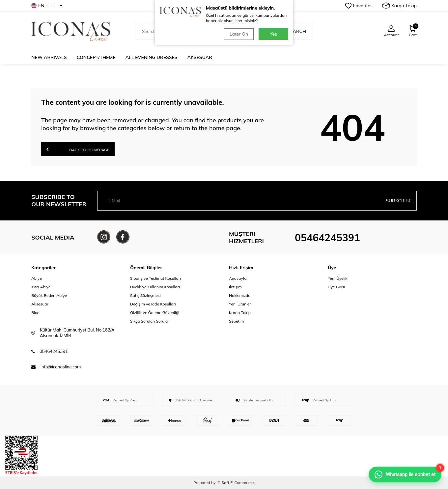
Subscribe (399, 201)
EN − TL (47, 6)
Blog (35, 313)
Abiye (37, 278)
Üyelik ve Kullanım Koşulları (155, 287)
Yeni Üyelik (337, 278)
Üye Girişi (336, 287)
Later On (239, 34)
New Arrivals (49, 57)
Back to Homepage (78, 149)
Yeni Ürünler (240, 304)
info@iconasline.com (61, 367)
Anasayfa (238, 278)
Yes (273, 34)
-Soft (224, 483)
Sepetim (236, 321)
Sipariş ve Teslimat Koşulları (155, 278)
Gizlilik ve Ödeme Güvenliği (155, 313)
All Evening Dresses (152, 57)
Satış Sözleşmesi (145, 295)
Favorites (359, 6)
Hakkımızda (240, 295)
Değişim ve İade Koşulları (153, 304)
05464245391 (327, 238)
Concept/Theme (96, 57)
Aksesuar (200, 57)
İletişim (235, 287)
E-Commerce (242, 483)
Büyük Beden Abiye (49, 295)
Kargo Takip (400, 6)
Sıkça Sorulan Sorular (150, 321)
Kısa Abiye (41, 287)
